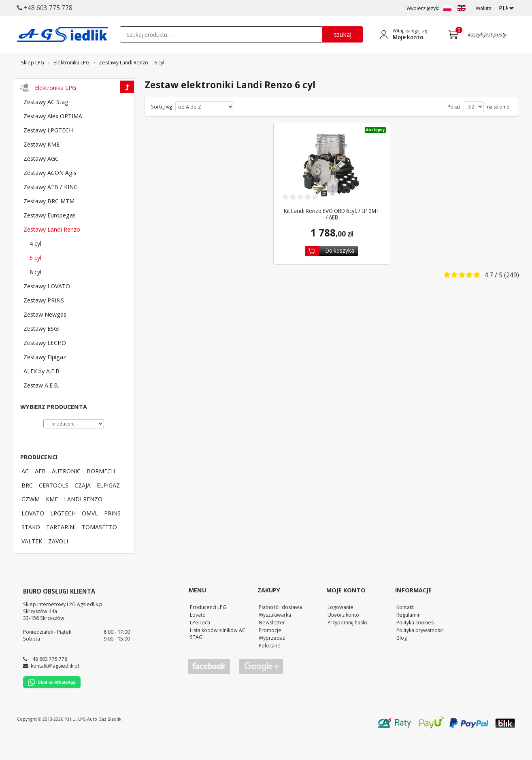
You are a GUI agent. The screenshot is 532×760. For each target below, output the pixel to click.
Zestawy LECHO (45, 365)
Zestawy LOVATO (47, 308)
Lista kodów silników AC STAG (218, 656)
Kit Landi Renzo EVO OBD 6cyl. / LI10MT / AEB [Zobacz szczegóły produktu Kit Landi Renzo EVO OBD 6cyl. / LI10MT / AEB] (332, 236)
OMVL (90, 535)
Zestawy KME (41, 166)
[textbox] (221, 34)
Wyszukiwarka (275, 637)
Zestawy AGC (41, 181)
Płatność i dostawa (280, 629)
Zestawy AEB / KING (51, 209)
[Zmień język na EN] (462, 8)
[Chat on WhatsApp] (52, 709)
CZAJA (83, 507)
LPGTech (200, 645)
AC (25, 493)
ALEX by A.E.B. (42, 393)
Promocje (270, 652)
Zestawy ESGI (41, 351)
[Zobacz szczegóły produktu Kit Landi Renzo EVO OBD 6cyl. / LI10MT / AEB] (332, 188)
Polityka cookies (415, 645)
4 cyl (35, 266)
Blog (402, 660)
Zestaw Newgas (45, 336)
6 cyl (35, 280)
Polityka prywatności (420, 652)
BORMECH (101, 493)
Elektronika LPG (55, 110)
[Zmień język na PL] (447, 8)
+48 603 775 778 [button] (45, 8)
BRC (27, 507)
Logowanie (340, 629)
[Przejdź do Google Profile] (261, 689)
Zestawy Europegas (50, 237)
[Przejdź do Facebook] (209, 689)
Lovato (198, 637)
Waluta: (484, 8)
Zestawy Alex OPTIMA (53, 138)
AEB (40, 493)
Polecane (270, 668)
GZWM (31, 521)
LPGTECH (63, 535)
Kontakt (405, 629)
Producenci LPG (208, 629)
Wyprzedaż (272, 660)
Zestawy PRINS (44, 322)
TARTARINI (61, 549)
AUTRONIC (66, 493)
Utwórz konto (343, 637)
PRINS (112, 535)
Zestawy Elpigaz (45, 379)
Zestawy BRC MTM (49, 223)
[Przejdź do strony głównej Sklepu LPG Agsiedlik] (62, 34)
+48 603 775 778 (48, 681)
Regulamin (409, 637)
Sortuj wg (162, 129)
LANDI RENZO (83, 521)
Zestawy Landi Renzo (52, 251)
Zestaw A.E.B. (41, 407)
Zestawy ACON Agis (50, 195)
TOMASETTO (99, 549)
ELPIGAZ (108, 507)
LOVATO (33, 535)
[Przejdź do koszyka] (455, 34)
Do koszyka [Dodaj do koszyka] (340, 273)
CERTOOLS (54, 507)
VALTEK (32, 563)
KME (52, 521)
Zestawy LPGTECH (48, 152)
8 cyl (35, 294)
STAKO (31, 549)
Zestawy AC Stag (46, 124)
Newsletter (272, 645)
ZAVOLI (58, 563)
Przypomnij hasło (347, 645)
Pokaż (454, 129)
